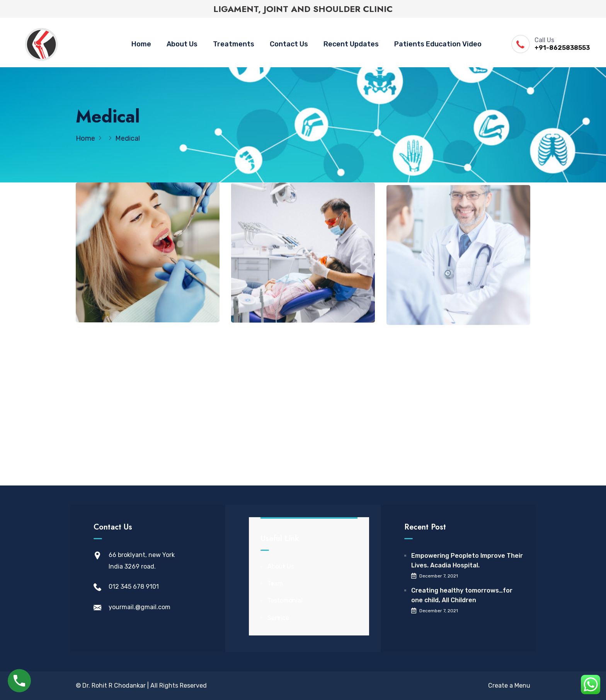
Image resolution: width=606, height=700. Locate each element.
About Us (182, 44)
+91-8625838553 (562, 48)
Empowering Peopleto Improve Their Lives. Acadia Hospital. (467, 561)
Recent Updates (351, 44)
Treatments (234, 44)
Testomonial (285, 600)
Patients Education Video (438, 44)
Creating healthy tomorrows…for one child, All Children (462, 595)
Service (278, 618)
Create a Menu (509, 686)
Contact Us (289, 44)
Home (141, 44)
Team (275, 583)
